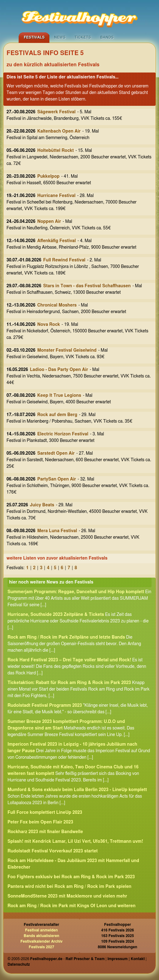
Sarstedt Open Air (56, 453)
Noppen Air (49, 222)
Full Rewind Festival (64, 260)
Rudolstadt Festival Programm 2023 (45, 706)
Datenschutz (19, 964)
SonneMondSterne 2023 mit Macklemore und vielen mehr (67, 896)
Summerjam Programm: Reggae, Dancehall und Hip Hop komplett (76, 592)
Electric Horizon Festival (63, 434)
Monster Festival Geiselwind (67, 350)
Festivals (34, 37)
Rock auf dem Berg (57, 415)
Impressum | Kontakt (126, 959)
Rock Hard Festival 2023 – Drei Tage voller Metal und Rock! (69, 660)
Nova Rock (49, 325)
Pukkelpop (48, 176)
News (60, 37)
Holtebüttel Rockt (55, 151)
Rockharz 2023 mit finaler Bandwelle (45, 832)
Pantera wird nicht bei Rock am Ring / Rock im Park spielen (69, 887)
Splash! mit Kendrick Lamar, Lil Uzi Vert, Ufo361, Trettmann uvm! (75, 842)
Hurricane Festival (56, 196)
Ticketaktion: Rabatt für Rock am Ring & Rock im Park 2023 (69, 683)
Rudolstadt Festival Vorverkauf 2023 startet (52, 851)
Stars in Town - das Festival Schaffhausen (87, 286)
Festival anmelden (41, 930)
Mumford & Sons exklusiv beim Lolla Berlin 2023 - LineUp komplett (77, 790)
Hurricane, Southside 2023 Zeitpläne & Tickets (56, 615)
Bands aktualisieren (41, 936)
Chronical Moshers (57, 305)
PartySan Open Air (57, 479)
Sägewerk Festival (56, 112)
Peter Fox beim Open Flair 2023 (40, 822)
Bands (107, 37)
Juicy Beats (42, 505)
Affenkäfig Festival (57, 241)
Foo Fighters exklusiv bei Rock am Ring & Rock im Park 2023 (71, 877)
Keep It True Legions (59, 396)
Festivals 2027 (42, 947)
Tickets (83, 37)
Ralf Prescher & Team (85, 959)
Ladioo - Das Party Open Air (59, 370)
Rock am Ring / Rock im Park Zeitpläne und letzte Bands (66, 637)
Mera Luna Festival (57, 531)
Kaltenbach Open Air (59, 131)
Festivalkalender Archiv (42, 941)
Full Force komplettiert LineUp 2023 (45, 813)
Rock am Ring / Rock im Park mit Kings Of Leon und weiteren (71, 906)
